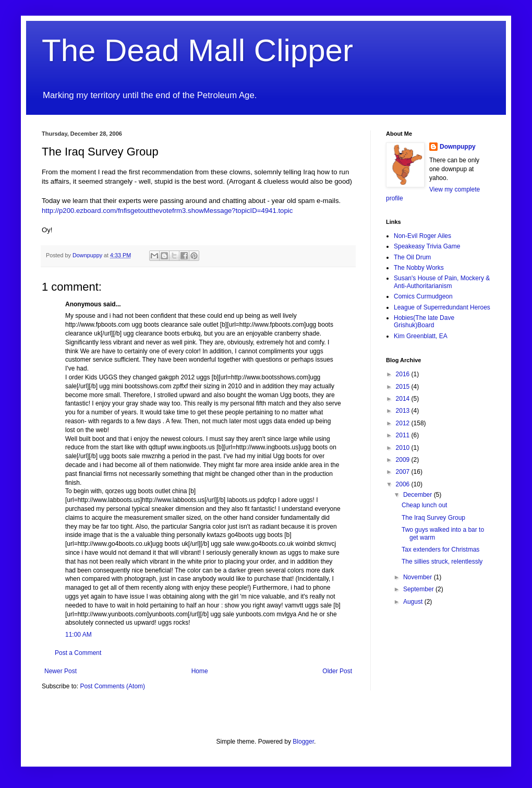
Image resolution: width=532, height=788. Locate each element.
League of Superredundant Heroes (442, 307)
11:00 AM (78, 635)
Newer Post (61, 671)
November (419, 577)
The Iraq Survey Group (433, 518)
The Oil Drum (412, 257)
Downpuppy (458, 147)
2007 (404, 472)
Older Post (337, 671)
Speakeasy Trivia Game (427, 246)
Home (200, 671)
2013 (404, 411)
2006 (404, 484)
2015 (404, 387)
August (414, 602)
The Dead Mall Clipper (197, 50)
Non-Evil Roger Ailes (422, 236)
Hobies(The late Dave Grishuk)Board (424, 321)
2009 (404, 460)
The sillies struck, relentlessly (442, 562)
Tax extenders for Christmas (440, 550)
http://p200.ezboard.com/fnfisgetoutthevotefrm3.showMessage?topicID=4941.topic (167, 211)
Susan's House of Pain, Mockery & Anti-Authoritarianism (442, 282)
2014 (404, 399)
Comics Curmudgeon (423, 296)
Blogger (303, 742)
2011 (404, 435)
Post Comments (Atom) (112, 686)
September (419, 589)
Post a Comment (78, 653)
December (419, 495)
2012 (404, 423)
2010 (404, 448)
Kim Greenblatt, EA (421, 336)
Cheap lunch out (424, 505)
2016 (404, 374)
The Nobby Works (419, 268)
